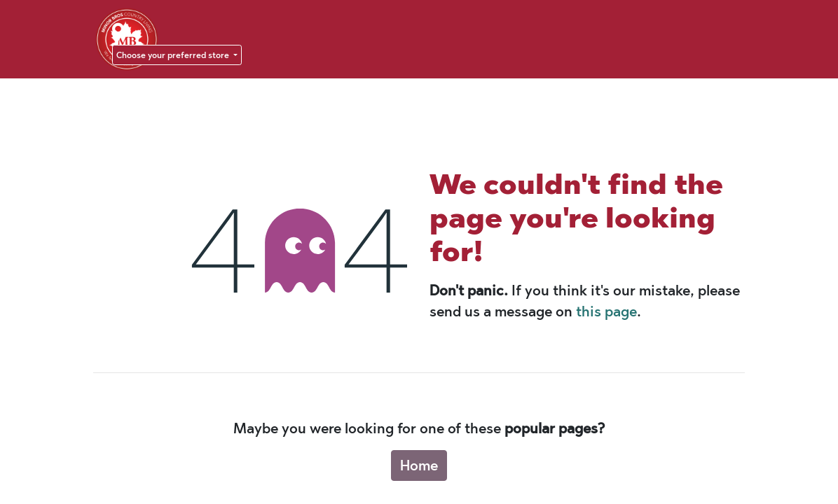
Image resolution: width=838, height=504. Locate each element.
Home (419, 465)
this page (606, 311)
